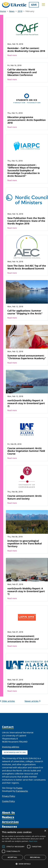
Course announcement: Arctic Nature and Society (25, 497)
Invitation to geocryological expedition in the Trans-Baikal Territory (25, 544)
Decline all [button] (35, 857)
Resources (10, 827)
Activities (10, 822)
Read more (12, 55)
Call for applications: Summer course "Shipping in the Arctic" (25, 312)
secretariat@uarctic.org (15, 752)
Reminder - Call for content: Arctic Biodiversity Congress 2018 (26, 50)
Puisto (19, 788)
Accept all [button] (12, 857)
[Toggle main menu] (43, 5)
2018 (20, 11)
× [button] (45, 831)
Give (34, 5)
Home (3, 11)
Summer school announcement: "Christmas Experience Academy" (27, 357)
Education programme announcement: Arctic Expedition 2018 (27, 120)
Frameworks (22, 791)
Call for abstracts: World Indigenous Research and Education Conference (22, 72)
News (12, 11)
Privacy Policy (9, 796)
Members (8, 817)
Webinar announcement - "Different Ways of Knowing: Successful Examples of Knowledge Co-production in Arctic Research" (24, 170)
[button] (24, 864)
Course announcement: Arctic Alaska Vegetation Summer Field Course (26, 451)
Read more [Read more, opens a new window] (33, 841)
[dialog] (24, 848)
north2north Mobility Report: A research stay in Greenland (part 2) (26, 403)
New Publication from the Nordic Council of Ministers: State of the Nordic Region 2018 (26, 221)
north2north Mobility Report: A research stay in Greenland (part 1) (26, 591)
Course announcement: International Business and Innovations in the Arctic (23, 639)
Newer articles (32, 701)
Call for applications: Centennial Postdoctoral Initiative (26, 685)
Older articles (7, 701)
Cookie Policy (8, 801)
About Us (8, 813)
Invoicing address (11, 747)
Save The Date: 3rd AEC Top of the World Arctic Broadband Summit (27, 267)
